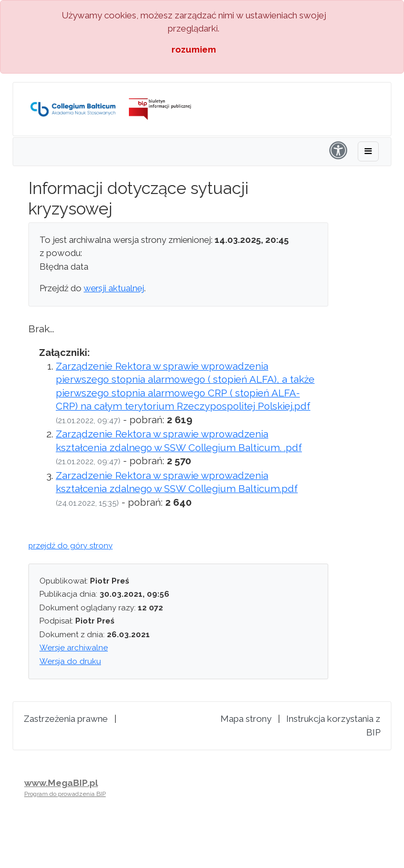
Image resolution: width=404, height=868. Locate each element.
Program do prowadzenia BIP (65, 794)
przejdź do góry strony (70, 546)
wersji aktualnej (114, 288)
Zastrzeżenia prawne (66, 719)
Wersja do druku (70, 661)
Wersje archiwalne (74, 648)
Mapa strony (246, 719)
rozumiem (194, 49)
